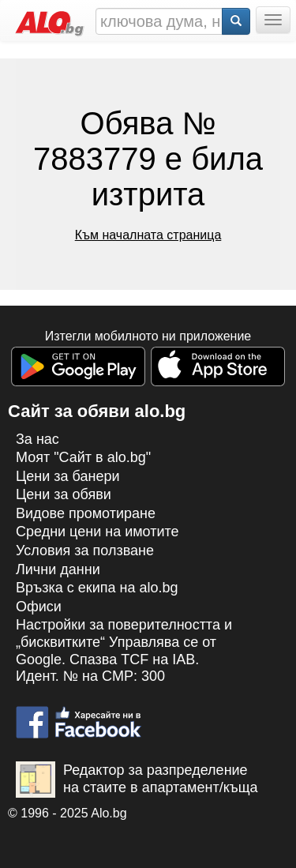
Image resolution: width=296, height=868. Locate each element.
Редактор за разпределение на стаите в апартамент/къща (137, 780)
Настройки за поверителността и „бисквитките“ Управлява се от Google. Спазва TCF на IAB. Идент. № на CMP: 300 (124, 650)
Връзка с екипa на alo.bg (97, 588)
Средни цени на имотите (97, 532)
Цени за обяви (64, 494)
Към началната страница (148, 235)
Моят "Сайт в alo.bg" (83, 457)
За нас (37, 439)
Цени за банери (68, 476)
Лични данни (58, 569)
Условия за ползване (85, 550)
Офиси (39, 607)
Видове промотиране (86, 513)
